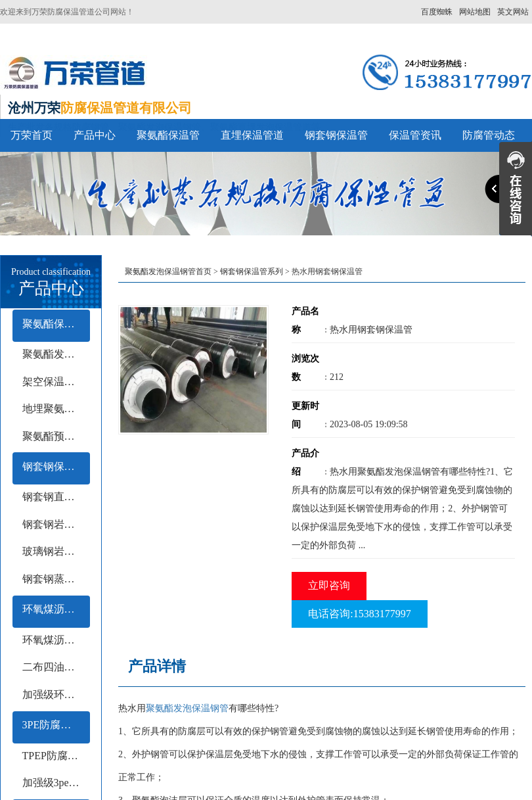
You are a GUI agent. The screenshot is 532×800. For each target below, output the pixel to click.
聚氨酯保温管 (168, 135)
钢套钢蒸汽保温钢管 (56, 579)
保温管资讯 (415, 135)
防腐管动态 (489, 135)
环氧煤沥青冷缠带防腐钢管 (56, 640)
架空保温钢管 (54, 382)
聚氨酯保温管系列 (56, 324)
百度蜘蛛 (437, 12)
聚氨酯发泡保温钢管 (187, 708)
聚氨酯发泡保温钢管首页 (168, 271)
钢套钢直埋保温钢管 (56, 497)
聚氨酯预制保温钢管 (56, 436)
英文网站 (513, 12)
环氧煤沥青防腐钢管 (56, 609)
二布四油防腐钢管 (56, 667)
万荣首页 (32, 135)
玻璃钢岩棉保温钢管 (56, 551)
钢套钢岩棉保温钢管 (56, 524)
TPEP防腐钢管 (55, 756)
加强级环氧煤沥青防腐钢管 (56, 694)
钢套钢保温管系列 (56, 466)
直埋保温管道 (252, 135)
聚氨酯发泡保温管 (56, 354)
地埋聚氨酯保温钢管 (56, 409)
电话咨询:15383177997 (359, 614)
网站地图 (475, 12)
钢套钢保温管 (336, 135)
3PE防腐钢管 (52, 725)
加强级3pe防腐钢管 (56, 783)
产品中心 (95, 135)
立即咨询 (329, 585)
